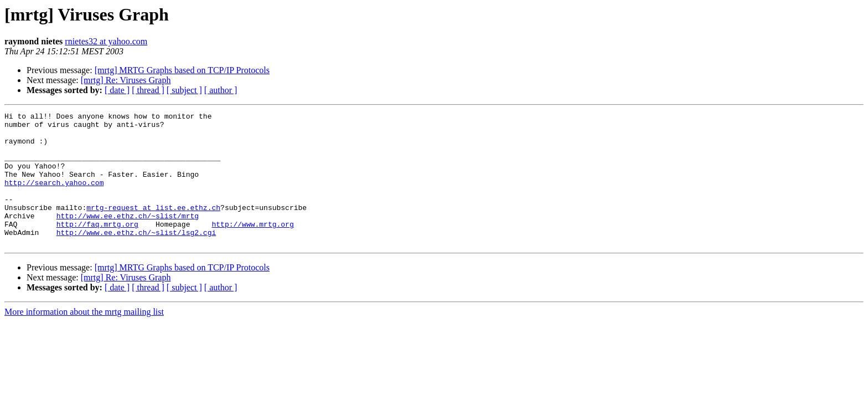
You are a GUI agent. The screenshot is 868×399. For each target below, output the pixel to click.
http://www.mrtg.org (252, 247)
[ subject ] (184, 90)
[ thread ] (148, 90)
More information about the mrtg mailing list (84, 338)
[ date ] (117, 90)
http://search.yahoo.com (54, 197)
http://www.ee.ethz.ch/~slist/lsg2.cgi (136, 257)
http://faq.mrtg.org (97, 247)
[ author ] (221, 90)
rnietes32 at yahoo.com (106, 41)
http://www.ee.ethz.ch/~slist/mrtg (128, 237)
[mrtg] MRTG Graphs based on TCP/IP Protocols (182, 70)
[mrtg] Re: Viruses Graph (126, 80)
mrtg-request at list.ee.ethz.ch (153, 227)
